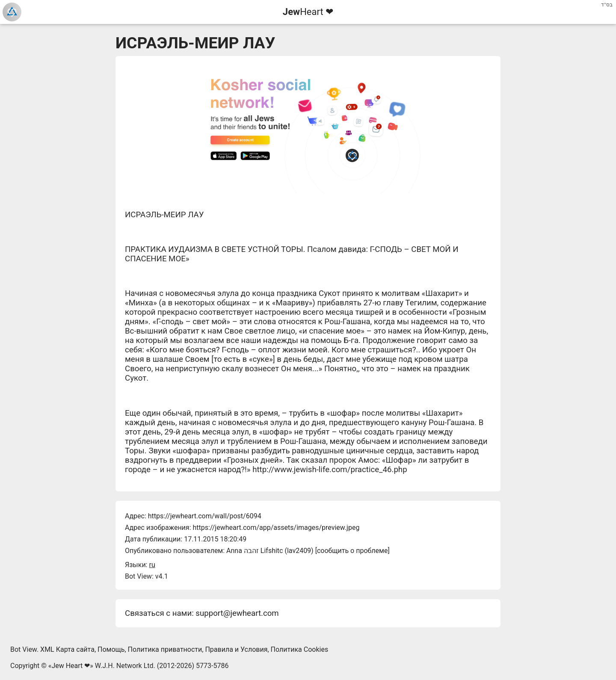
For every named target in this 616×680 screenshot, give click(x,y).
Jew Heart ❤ (71, 666)
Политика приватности (165, 649)
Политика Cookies (300, 649)
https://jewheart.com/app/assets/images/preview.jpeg (276, 528)
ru (152, 565)
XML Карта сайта (67, 649)
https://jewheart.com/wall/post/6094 (205, 516)
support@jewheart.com (237, 613)
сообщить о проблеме (352, 551)
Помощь (111, 649)
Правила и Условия (236, 649)
